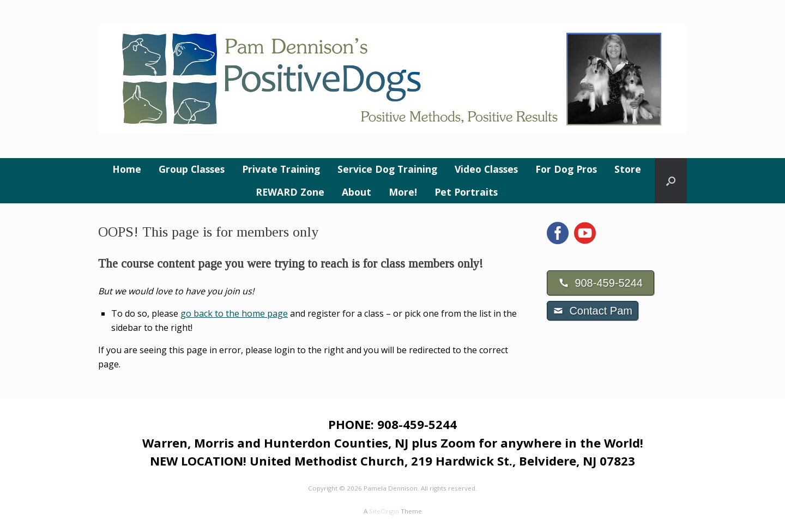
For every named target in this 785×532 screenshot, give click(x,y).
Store (628, 169)
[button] (671, 181)
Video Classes (486, 169)
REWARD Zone (290, 192)
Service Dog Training (387, 169)
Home (127, 169)
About (357, 192)
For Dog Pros (566, 169)
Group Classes (192, 169)
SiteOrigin (384, 511)
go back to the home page (234, 313)
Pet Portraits (466, 192)
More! (403, 192)
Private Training (281, 169)
